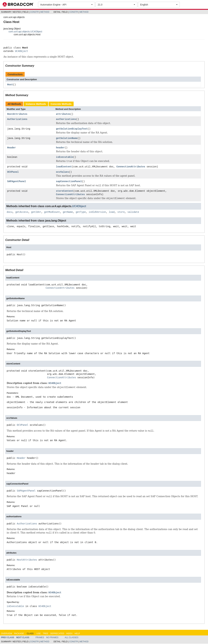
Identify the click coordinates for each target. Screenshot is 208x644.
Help (77, 634)
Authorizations (17, 120)
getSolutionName (67, 139)
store (121, 213)
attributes (63, 114)
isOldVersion (97, 213)
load (112, 213)
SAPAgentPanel (17, 182)
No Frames (52, 638)
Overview (7, 634)
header (60, 148)
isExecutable (65, 157)
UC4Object (21, 51)
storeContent (65, 191)
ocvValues (62, 172)
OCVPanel (13, 172)
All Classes (72, 638)
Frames (40, 638)
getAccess (22, 213)
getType (81, 213)
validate (133, 213)
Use (39, 634)
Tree (46, 634)
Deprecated (57, 634)
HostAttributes (17, 114)
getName (68, 213)
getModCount (52, 213)
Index (69, 634)
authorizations (66, 120)
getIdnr (36, 213)
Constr (34, 12)
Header (11, 148)
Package (19, 634)
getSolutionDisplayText (72, 129)
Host (10, 85)
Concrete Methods (61, 104)
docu (10, 213)
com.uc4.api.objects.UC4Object (25, 32)
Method (45, 12)
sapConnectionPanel (69, 182)
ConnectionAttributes (131, 167)
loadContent (64, 167)
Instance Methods (36, 104)
